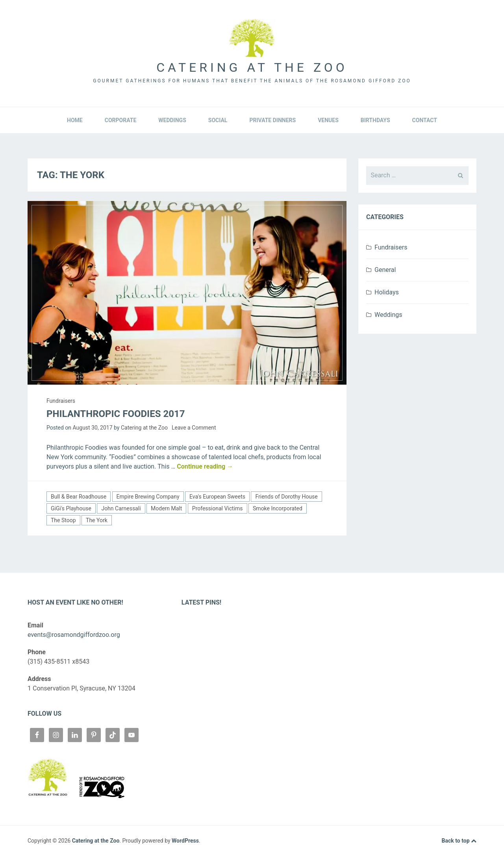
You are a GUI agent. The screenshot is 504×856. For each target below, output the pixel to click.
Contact (425, 120)
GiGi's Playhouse (71, 508)
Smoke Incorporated (278, 508)
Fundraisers (61, 401)
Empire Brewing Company (148, 497)
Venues (328, 120)
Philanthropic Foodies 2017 (116, 414)
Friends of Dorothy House (286, 497)
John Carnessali (121, 508)
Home (75, 120)
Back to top (459, 841)
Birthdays (375, 120)
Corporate (121, 120)
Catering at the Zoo (252, 67)
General (385, 270)
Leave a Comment (194, 428)
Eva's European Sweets (217, 497)
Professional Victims (218, 508)
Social (218, 120)
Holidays (387, 292)
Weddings (172, 120)
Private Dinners (272, 120)
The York (97, 520)
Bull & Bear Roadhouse (79, 497)
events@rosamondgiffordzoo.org (74, 635)
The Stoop (63, 520)
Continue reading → (205, 466)
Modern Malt (166, 508)
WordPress (185, 841)
